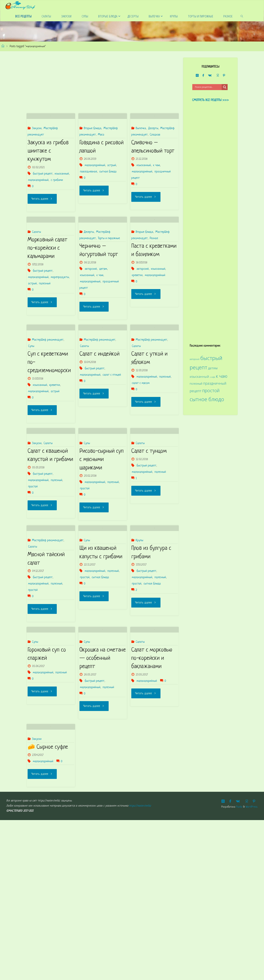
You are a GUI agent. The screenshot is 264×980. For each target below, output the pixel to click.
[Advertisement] (103, 82)
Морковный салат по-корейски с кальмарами (47, 295)
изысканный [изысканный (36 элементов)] (199, 377)
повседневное (88, 195)
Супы (31, 416)
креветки (137, 322)
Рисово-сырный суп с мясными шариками (102, 552)
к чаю (157, 189)
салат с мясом (141, 452)
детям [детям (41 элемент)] (213, 368)
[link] (242, 16)
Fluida (239, 967)
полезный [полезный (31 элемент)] (196, 384)
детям (103, 315)
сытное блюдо (108, 195)
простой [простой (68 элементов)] (211, 390)
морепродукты (60, 324)
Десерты (153, 152)
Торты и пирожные (109, 285)
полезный (45, 330)
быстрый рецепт (43, 197)
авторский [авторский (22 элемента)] (195, 359)
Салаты (36, 278)
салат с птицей (112, 444)
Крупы (139, 655)
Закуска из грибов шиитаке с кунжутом (48, 174)
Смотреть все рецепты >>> (210, 100)
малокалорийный (38, 203)
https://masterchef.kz (140, 966)
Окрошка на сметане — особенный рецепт (103, 796)
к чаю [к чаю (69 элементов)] (222, 376)
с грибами (57, 203)
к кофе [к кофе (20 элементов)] (213, 377)
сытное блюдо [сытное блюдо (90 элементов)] (207, 399)
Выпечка (141, 152)
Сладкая (155, 158)
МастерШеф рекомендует (48, 409)
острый (112, 189)
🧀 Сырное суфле (48, 907)
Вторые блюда (93, 152)
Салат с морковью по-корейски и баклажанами (152, 796)
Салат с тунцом (149, 543)
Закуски (37, 152)
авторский (91, 315)
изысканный (62, 197)
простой (33, 579)
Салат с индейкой (99, 423)
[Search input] (208, 87)
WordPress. (252, 967)
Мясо (101, 158)
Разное (154, 285)
